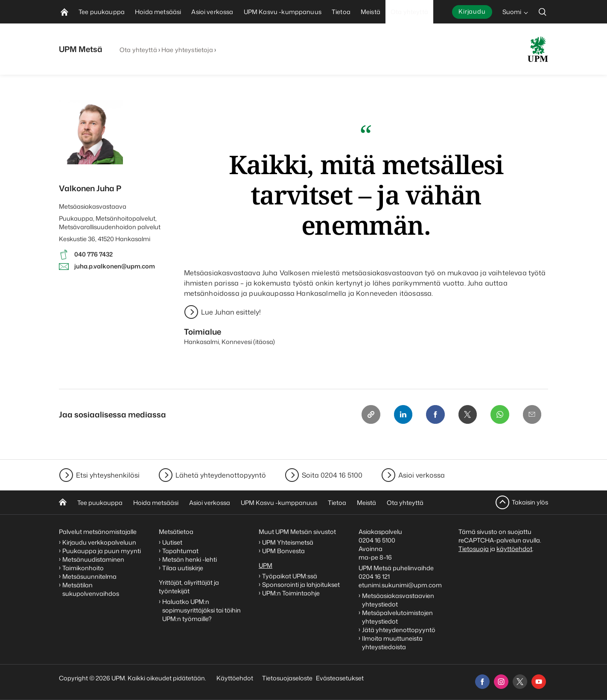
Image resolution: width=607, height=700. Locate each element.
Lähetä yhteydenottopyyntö (221, 475)
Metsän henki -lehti (190, 559)
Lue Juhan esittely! (231, 312)
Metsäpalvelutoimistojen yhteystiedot (397, 617)
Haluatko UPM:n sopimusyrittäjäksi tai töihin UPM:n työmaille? (201, 610)
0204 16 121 (374, 576)
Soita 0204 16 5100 (332, 475)
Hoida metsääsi (156, 503)
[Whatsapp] (499, 414)
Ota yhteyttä (138, 50)
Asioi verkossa (422, 475)
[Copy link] (370, 414)
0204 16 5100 (377, 540)
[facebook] (482, 682)
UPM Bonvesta (284, 551)
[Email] (532, 414)
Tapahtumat (180, 551)
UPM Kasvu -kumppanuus (279, 503)
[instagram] (501, 682)
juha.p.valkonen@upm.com (115, 266)
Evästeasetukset (340, 678)
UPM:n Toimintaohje (291, 593)
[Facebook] (435, 414)
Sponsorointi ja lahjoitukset (302, 585)
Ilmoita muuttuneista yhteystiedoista (392, 643)
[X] (467, 414)
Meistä (366, 503)
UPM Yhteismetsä (288, 542)
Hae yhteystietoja (187, 50)
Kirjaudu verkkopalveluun (99, 542)
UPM (266, 565)
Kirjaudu (472, 11)
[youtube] (539, 682)
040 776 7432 (93, 254)
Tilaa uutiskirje (183, 568)
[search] (543, 12)
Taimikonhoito (83, 568)
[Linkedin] (402, 414)
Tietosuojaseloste (287, 678)
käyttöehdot (514, 549)
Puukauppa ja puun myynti (102, 551)
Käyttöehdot (235, 678)
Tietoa (337, 503)
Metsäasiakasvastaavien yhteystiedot (398, 600)
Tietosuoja (474, 549)
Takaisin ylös (530, 502)
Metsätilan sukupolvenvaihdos (91, 589)
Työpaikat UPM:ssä (290, 576)
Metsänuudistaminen (93, 559)
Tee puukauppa (100, 503)
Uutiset (172, 542)
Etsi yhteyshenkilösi (108, 475)
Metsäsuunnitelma (89, 576)
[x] (520, 682)
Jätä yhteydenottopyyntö (399, 630)
